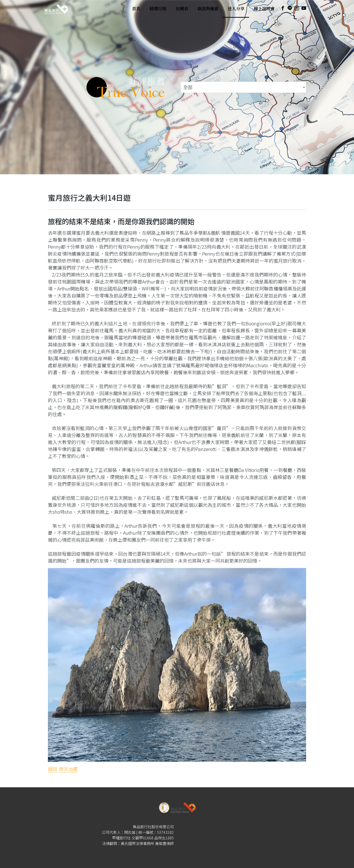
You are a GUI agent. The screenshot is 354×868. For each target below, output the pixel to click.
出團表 (182, 9)
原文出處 (68, 769)
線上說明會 (264, 9)
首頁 (136, 9)
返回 (53, 769)
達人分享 (236, 9)
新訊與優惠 (208, 9)
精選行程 (158, 9)
